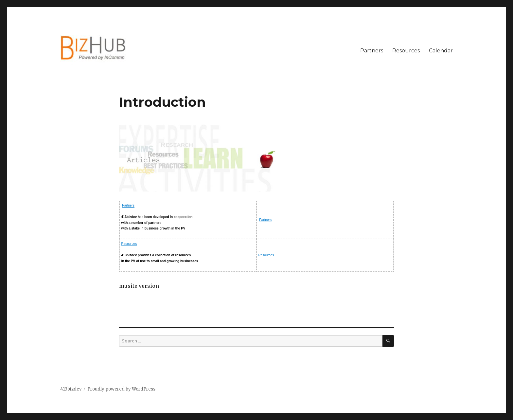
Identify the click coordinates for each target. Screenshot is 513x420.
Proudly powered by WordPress (121, 389)
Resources (406, 51)
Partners (372, 51)
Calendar (441, 51)
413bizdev (71, 389)
